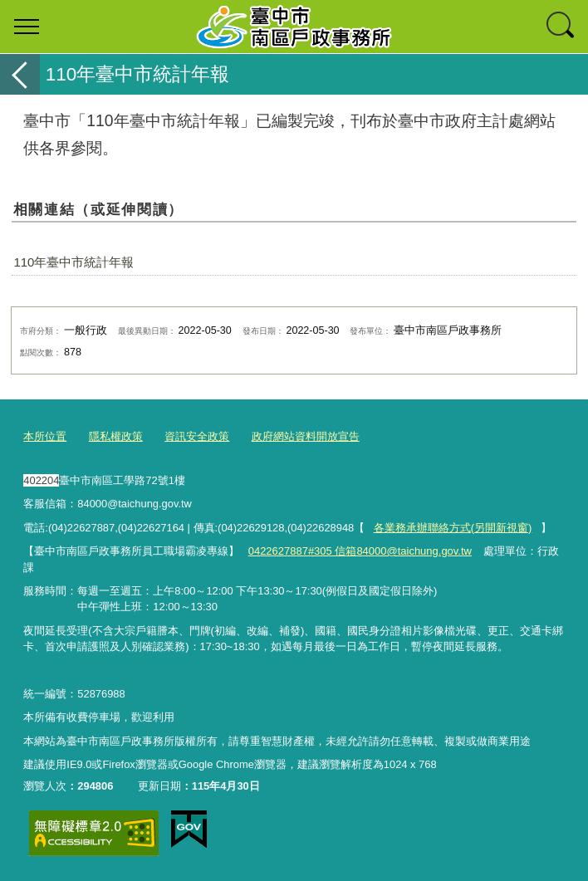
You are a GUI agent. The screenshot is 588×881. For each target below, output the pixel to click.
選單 (27, 27)
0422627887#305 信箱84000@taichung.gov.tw (360, 551)
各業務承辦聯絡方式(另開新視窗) (453, 527)
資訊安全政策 (197, 436)
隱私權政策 (116, 436)
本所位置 (45, 436)
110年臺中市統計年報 (73, 262)
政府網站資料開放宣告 (306, 436)
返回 (20, 74)
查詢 (561, 27)
